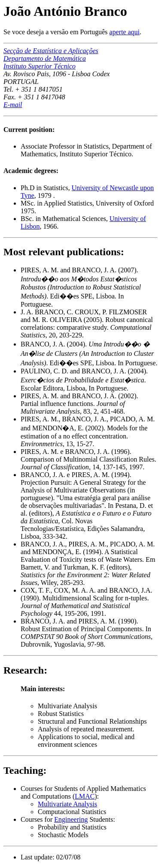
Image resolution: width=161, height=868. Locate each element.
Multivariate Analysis (67, 804)
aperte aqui (125, 32)
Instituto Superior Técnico (39, 66)
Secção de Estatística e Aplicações (51, 51)
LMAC (85, 796)
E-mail (13, 105)
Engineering (71, 819)
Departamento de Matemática (45, 58)
